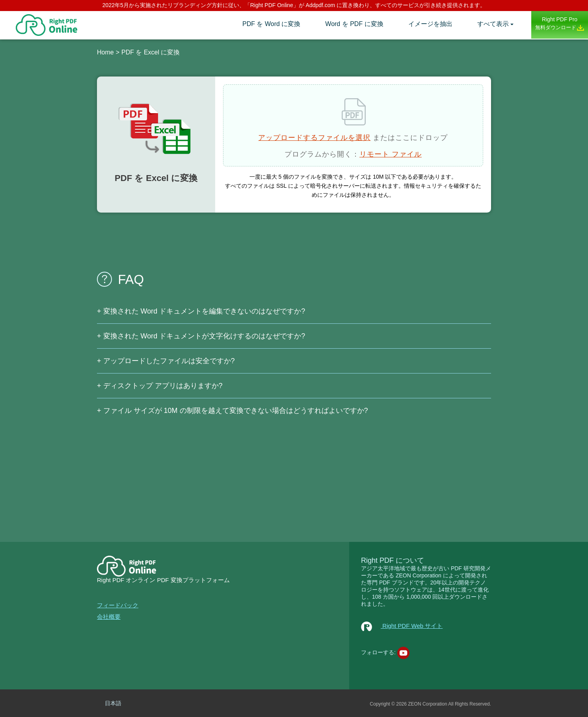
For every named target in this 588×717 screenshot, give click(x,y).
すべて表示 (493, 24)
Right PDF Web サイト (402, 626)
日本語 (113, 703)
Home (105, 52)
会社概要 (109, 617)
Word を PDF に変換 (354, 24)
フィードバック (118, 605)
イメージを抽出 (430, 24)
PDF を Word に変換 (271, 24)
